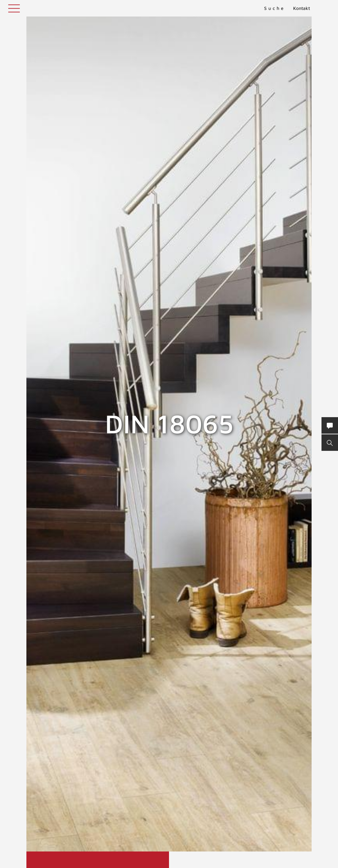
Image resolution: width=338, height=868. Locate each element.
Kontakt (302, 8)
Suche (275, 8)
